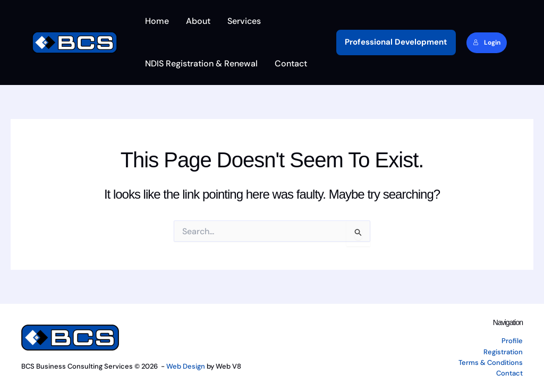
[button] (396, 42)
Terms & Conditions (491, 363)
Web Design (186, 366)
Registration (503, 352)
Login (487, 42)
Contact (509, 373)
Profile (512, 341)
